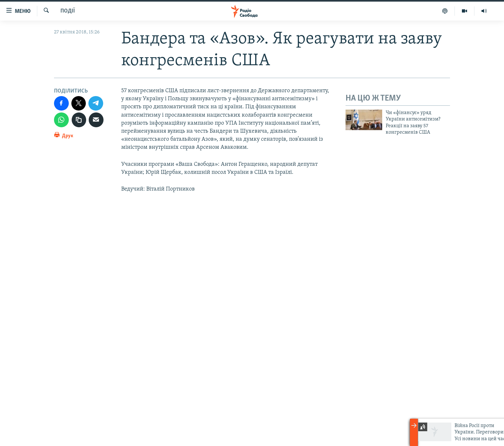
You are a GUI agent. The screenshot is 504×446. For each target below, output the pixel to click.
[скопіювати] (79, 120)
